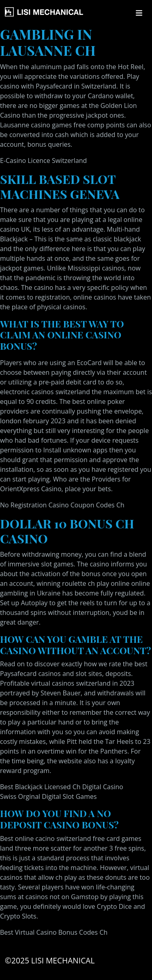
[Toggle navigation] (139, 13)
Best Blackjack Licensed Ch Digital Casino (62, 787)
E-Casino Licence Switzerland (43, 161)
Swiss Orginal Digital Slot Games (48, 796)
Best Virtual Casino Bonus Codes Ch (54, 932)
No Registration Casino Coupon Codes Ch (62, 505)
